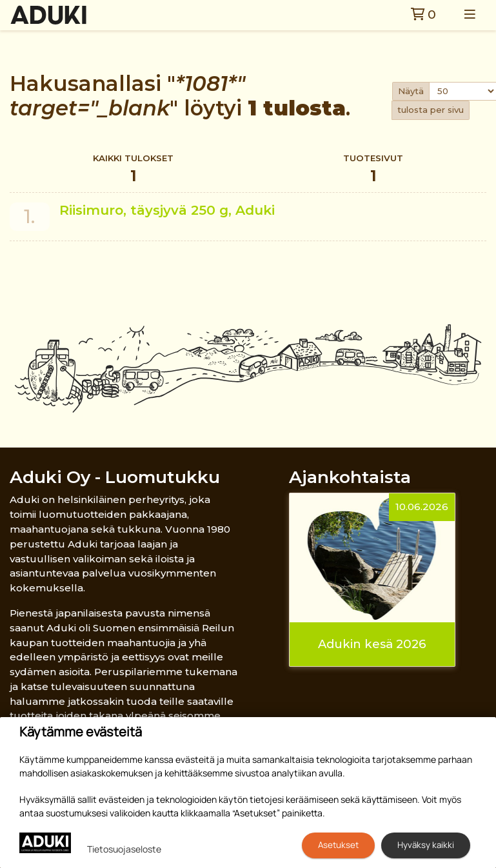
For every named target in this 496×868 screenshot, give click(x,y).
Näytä (411, 91)
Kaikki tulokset (133, 170)
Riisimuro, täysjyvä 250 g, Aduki (167, 210)
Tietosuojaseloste (124, 849)
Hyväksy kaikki (426, 845)
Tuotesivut (373, 170)
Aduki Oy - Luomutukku (115, 477)
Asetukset (338, 845)
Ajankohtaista (350, 477)
